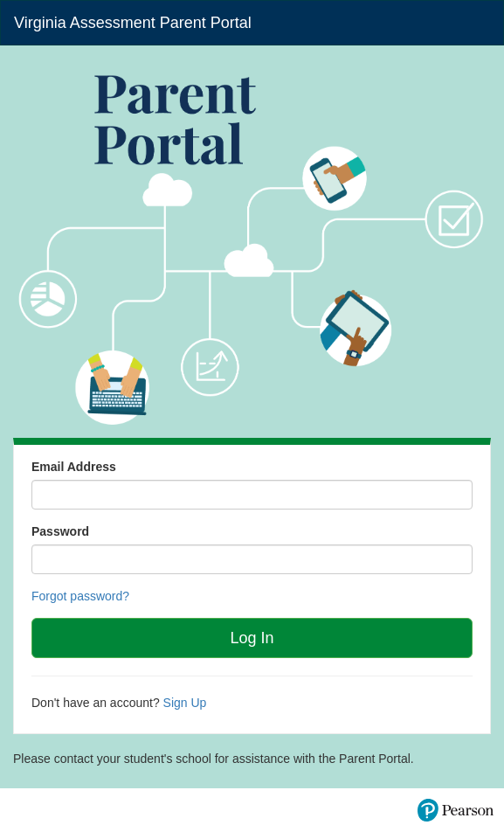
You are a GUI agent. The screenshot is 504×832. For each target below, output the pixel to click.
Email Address (74, 467)
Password (60, 531)
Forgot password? (80, 596)
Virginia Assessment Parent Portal (133, 23)
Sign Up (185, 703)
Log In (252, 638)
